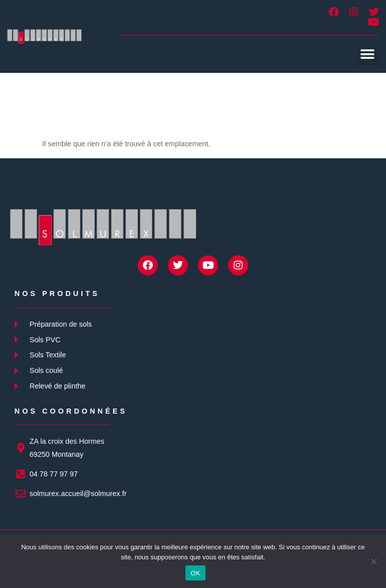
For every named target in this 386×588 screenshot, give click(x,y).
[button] (368, 54)
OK (195, 573)
